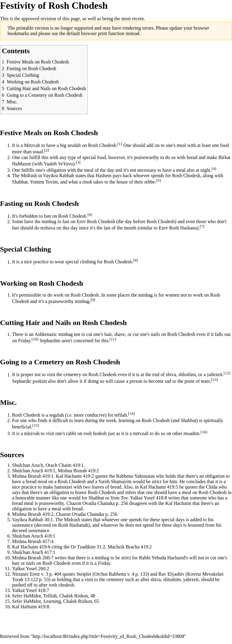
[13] (214, 380)
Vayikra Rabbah (58, 176)
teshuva (48, 228)
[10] (35, 339)
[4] (214, 169)
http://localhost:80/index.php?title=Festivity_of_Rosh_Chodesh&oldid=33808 (108, 636)
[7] (202, 226)
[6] (90, 215)
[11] (113, 339)
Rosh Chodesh (56, 203)
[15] (36, 425)
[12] (227, 373)
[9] (93, 300)
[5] (159, 180)
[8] (136, 260)
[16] (204, 432)
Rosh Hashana (183, 228)
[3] (78, 162)
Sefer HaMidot (27, 596)
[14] (131, 413)
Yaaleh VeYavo (58, 164)
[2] (47, 150)
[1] (120, 144)
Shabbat (20, 182)
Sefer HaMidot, (27, 601)
